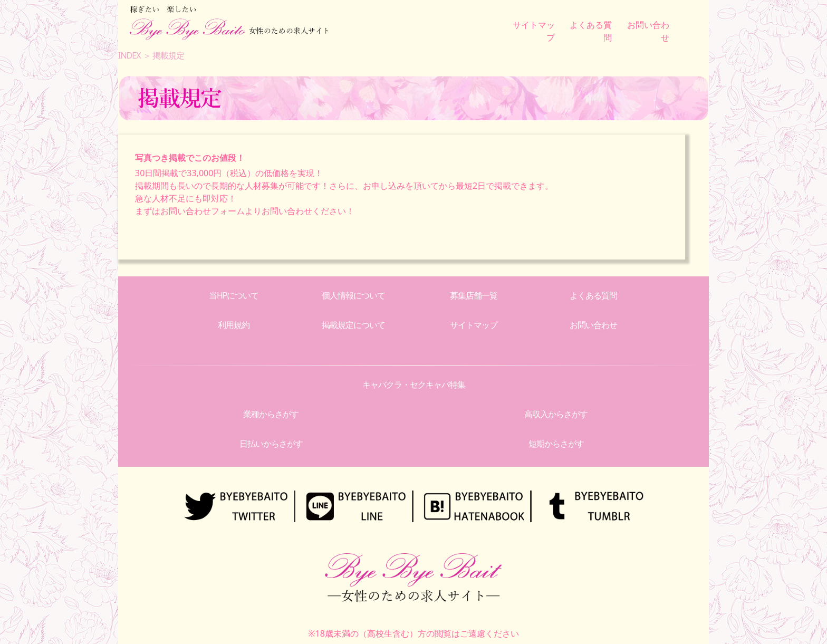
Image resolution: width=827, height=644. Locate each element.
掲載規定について (353, 325)
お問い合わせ (593, 325)
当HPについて (234, 295)
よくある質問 (593, 295)
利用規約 (234, 325)
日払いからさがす (271, 444)
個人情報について (353, 295)
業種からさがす (271, 414)
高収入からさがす (556, 414)
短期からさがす (556, 444)
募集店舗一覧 (474, 295)
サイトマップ (474, 325)
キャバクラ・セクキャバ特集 (414, 385)
